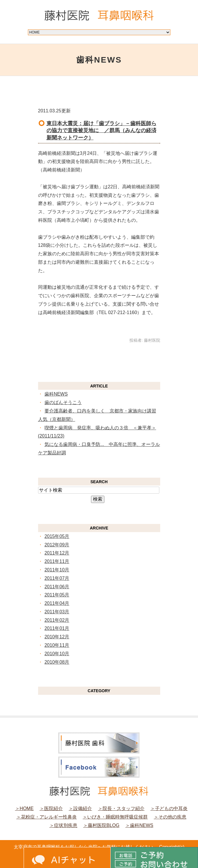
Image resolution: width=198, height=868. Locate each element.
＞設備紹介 (80, 808)
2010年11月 (57, 645)
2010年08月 (57, 662)
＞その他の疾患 (170, 817)
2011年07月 (57, 578)
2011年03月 (57, 612)
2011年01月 (57, 628)
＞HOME (24, 808)
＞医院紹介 (51, 808)
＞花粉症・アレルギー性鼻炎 (47, 817)
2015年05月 (57, 536)
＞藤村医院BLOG (101, 825)
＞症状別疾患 (63, 825)
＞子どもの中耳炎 (169, 808)
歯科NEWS (56, 394)
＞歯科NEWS (139, 825)
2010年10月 (57, 654)
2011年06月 (57, 587)
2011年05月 (57, 595)
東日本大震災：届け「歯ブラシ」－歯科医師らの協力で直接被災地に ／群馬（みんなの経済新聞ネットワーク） (101, 131)
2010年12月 (57, 637)
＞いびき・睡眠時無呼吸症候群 (115, 817)
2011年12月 (57, 553)
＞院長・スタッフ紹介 (121, 808)
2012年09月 (57, 545)
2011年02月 (57, 620)
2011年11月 (57, 561)
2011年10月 (57, 570)
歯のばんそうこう (63, 402)
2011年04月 (57, 603)
